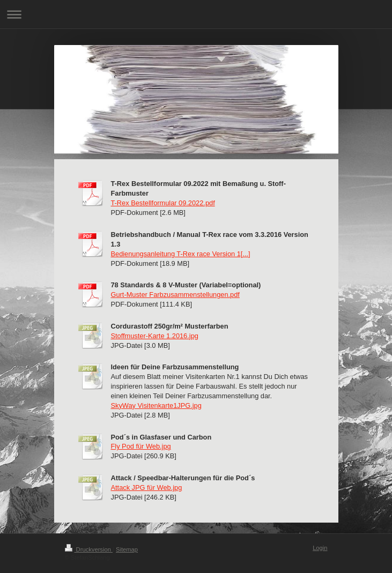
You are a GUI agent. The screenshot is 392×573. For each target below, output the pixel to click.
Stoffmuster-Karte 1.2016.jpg (155, 336)
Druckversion (89, 549)
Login (320, 548)
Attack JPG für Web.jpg (147, 488)
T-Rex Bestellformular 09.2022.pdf (163, 203)
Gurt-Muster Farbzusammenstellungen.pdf (175, 295)
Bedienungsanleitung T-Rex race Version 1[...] (181, 254)
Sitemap (127, 549)
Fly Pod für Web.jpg (141, 446)
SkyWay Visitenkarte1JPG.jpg (156, 405)
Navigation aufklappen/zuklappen (196, 14)
